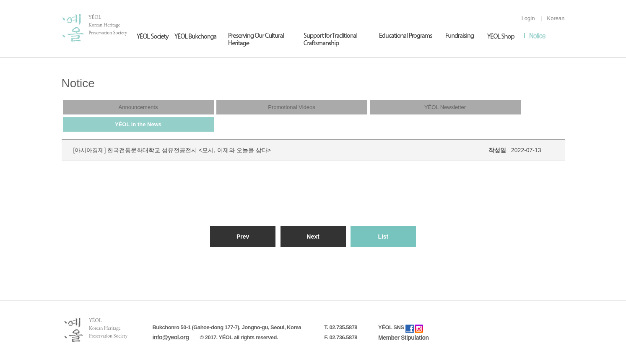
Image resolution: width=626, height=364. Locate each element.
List (383, 237)
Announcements (138, 107)
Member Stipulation (404, 338)
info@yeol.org (171, 337)
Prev (243, 237)
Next (313, 237)
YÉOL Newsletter (445, 107)
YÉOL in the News (138, 124)
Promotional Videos (292, 107)
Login (528, 18)
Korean (556, 18)
